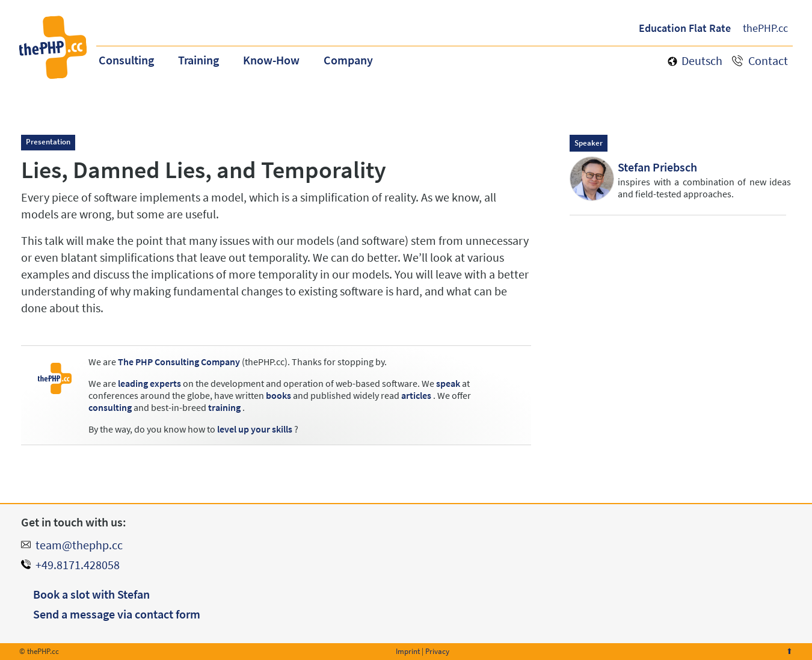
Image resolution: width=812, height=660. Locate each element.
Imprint (408, 651)
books (278, 395)
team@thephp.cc (79, 545)
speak (448, 383)
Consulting (126, 60)
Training (198, 60)
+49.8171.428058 (78, 565)
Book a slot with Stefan (91, 594)
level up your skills (255, 429)
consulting (110, 407)
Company (348, 60)
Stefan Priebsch (657, 167)
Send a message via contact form (117, 614)
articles (416, 395)
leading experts (149, 383)
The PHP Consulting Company (179, 362)
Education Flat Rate (685, 28)
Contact (768, 60)
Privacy (437, 651)
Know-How (271, 60)
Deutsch (702, 60)
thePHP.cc (765, 28)
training (224, 407)
